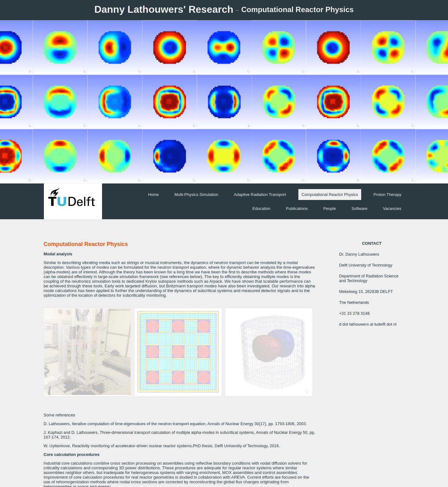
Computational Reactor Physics (330, 195)
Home (154, 195)
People (329, 209)
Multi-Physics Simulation (196, 195)
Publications (297, 209)
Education (261, 209)
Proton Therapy (387, 195)
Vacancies (392, 209)
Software (359, 209)
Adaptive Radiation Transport (260, 195)
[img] (224, 102)
